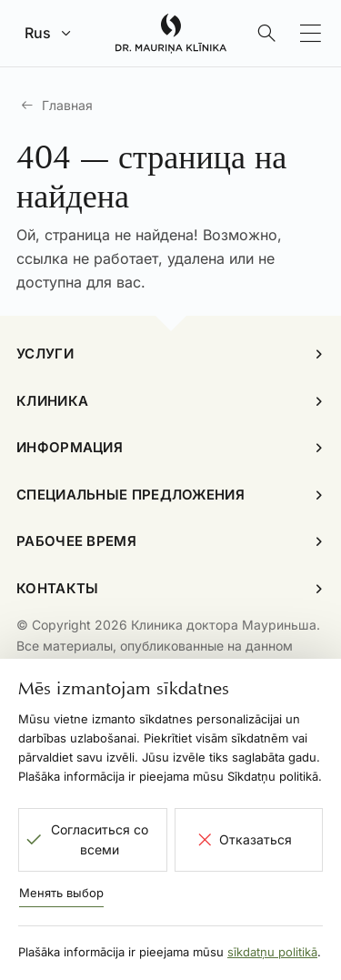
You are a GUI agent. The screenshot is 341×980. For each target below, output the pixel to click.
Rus (38, 33)
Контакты (57, 588)
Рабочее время (76, 541)
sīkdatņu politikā (272, 952)
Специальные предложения (130, 495)
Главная (67, 105)
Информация (70, 447)
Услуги (45, 354)
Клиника (52, 401)
